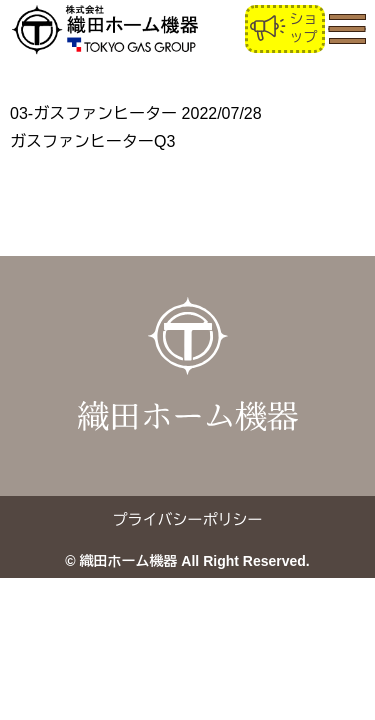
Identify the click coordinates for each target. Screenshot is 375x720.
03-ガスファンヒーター (93, 113)
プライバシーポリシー (188, 519)
